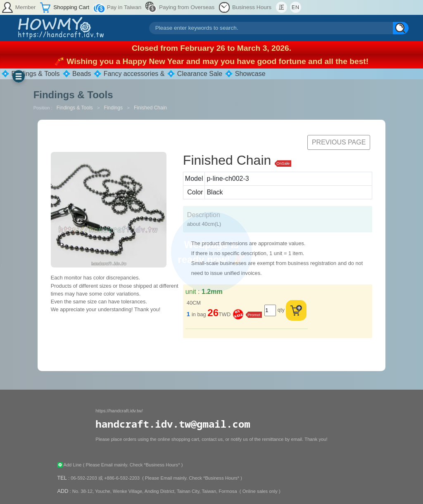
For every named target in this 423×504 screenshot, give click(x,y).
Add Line (70, 465)
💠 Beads (77, 74)
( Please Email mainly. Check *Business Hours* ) (133, 465)
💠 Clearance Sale (195, 74)
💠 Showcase (245, 74)
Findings (114, 108)
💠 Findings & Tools (31, 74)
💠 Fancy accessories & (129, 74)
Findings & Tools (75, 108)
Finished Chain (150, 108)
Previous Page (339, 142)
